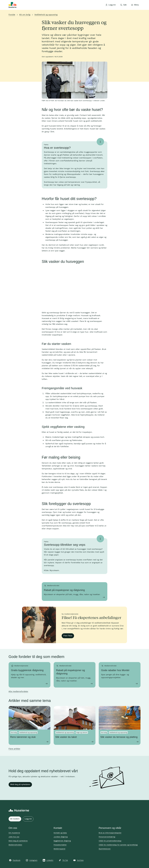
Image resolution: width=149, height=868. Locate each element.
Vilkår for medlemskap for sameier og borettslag (118, 845)
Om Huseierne (14, 833)
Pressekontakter (60, 845)
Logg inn (28, 819)
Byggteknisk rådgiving (62, 841)
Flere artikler (14, 749)
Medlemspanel (59, 849)
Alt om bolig (25, 15)
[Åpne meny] (135, 5)
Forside (12, 15)
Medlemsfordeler (15, 845)
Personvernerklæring (107, 837)
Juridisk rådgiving (61, 837)
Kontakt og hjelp (60, 833)
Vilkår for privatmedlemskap (110, 841)
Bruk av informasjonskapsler (110, 833)
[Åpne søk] (123, 5)
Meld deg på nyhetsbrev (20, 784)
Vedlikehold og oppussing (46, 15)
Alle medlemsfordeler (18, 691)
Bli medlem (15, 819)
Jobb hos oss (14, 837)
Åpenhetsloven (105, 849)
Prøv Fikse (68, 636)
